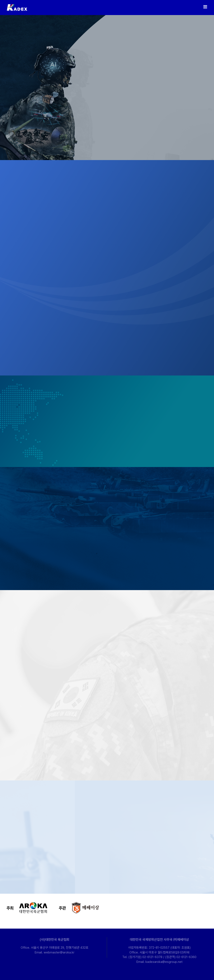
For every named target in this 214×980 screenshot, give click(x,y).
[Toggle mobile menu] (206, 7)
